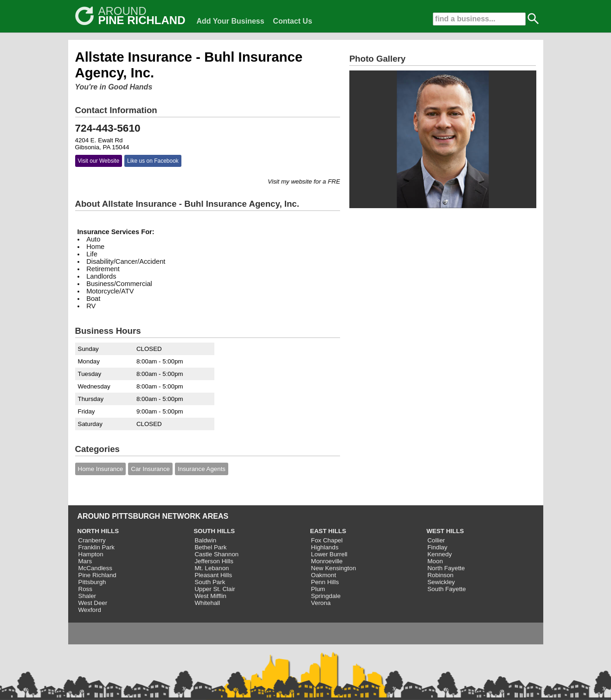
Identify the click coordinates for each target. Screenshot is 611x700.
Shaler (87, 596)
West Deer (93, 603)
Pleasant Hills (213, 575)
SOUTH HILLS (214, 531)
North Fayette (446, 568)
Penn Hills (325, 582)
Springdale (326, 596)
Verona (321, 603)
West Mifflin (210, 596)
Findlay (437, 547)
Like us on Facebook (153, 161)
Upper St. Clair (215, 589)
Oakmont (323, 575)
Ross (85, 589)
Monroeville (327, 561)
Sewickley (441, 582)
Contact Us (292, 21)
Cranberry (92, 540)
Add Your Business (231, 21)
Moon (435, 561)
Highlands (325, 547)
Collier (436, 540)
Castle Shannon (216, 554)
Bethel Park (210, 547)
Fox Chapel (327, 540)
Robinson (440, 575)
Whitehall (207, 603)
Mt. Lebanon (212, 568)
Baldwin (205, 540)
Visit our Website (99, 161)
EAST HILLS (328, 531)
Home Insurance (101, 469)
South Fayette (447, 589)
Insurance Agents (202, 469)
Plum (318, 589)
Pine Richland (97, 575)
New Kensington (333, 568)
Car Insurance (150, 469)
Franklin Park (97, 547)
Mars (85, 561)
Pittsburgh (92, 582)
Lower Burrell (329, 554)
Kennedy (440, 554)
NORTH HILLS (98, 531)
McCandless (95, 568)
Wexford (90, 610)
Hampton (91, 554)
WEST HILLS (445, 531)
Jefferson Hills (214, 561)
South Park (210, 582)
